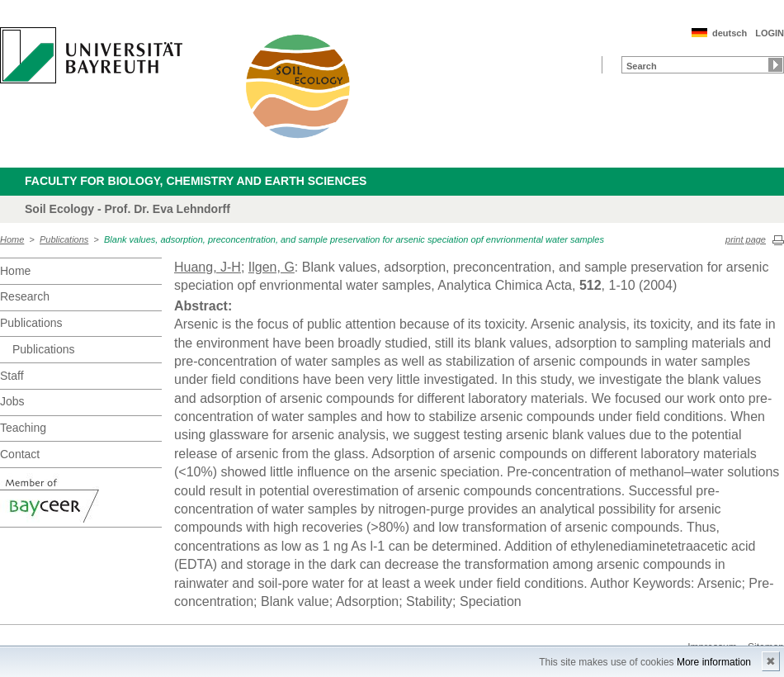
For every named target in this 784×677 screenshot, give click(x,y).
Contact (20, 454)
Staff (12, 376)
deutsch (730, 33)
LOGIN (770, 33)
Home (12, 239)
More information (714, 662)
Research (25, 296)
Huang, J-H (208, 267)
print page (746, 239)
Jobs (12, 401)
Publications (64, 239)
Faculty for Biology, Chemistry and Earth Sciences (196, 181)
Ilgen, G (272, 267)
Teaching (23, 428)
